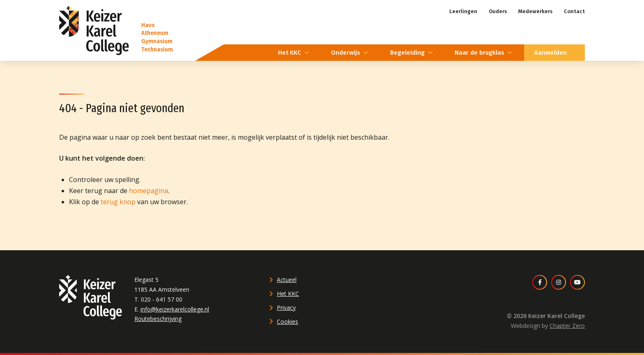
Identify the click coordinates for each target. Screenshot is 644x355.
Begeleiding (407, 53)
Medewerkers (535, 11)
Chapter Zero (567, 326)
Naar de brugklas (480, 53)
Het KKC (290, 53)
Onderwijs (346, 53)
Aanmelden (551, 53)
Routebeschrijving (158, 319)
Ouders (498, 11)
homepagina (148, 191)
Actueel (287, 280)
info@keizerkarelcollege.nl (175, 309)
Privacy (286, 308)
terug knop (118, 202)
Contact (574, 11)
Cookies (287, 322)
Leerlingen (463, 11)
